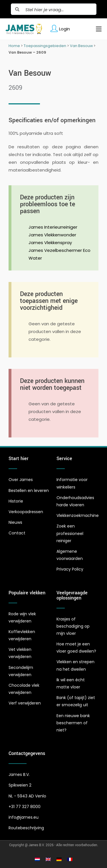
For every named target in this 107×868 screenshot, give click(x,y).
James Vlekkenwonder (52, 235)
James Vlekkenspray (50, 243)
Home (14, 46)
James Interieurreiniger (53, 227)
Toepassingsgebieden (45, 46)
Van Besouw (81, 46)
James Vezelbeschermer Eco (59, 250)
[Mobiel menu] (97, 29)
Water (35, 258)
